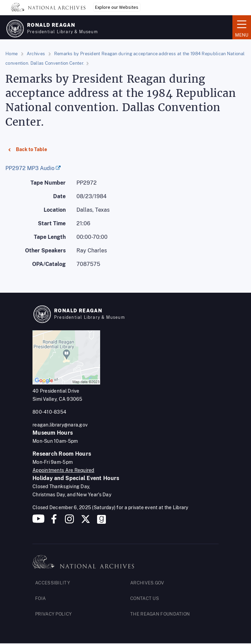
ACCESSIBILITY (53, 583)
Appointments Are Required (63, 470)
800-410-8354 (49, 412)
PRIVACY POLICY (53, 614)
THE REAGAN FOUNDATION (160, 614)
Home (12, 54)
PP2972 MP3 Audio (30, 168)
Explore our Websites (117, 7)
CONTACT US (145, 598)
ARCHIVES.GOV (147, 583)
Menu (242, 27)
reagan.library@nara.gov (60, 425)
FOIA (40, 598)
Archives (36, 54)
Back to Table (28, 153)
